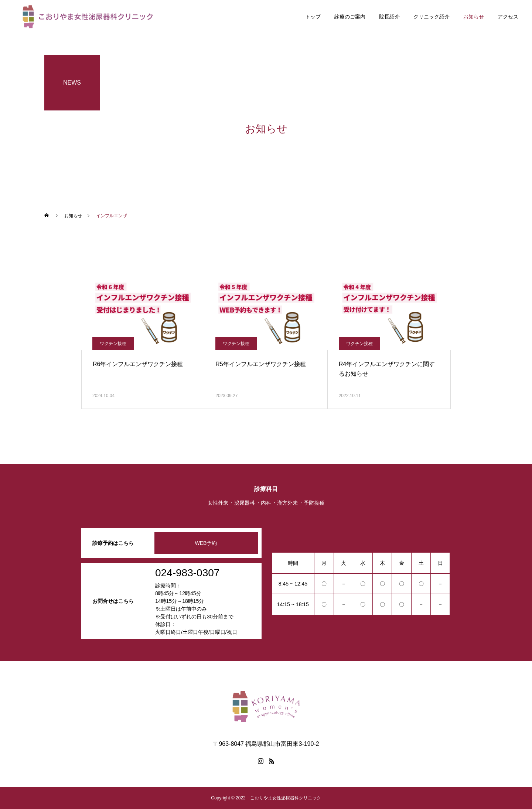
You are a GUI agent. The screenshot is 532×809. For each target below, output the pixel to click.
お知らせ (474, 17)
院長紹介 (389, 17)
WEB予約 (206, 543)
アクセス (508, 17)
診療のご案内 (350, 17)
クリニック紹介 (432, 17)
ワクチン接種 (113, 344)
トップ (313, 17)
